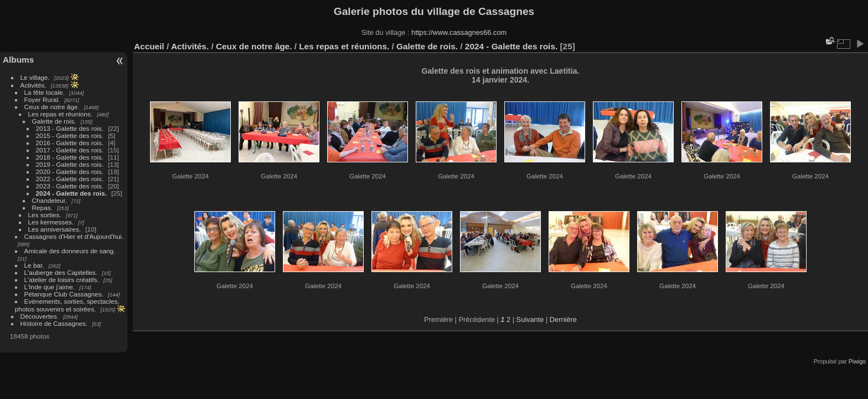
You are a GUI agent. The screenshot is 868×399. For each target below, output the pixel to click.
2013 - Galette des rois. (70, 128)
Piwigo (857, 361)
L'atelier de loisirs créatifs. (62, 280)
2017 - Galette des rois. (70, 150)
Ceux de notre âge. (52, 107)
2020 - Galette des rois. (70, 172)
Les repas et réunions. (60, 114)
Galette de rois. (54, 121)
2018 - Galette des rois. (70, 157)
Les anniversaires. (55, 229)
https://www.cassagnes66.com (459, 32)
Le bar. (34, 265)
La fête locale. (45, 92)
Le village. (35, 77)
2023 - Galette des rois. (70, 186)
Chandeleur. (50, 200)
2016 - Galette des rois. (70, 143)
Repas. (42, 208)
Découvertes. (40, 316)
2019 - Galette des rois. (70, 164)
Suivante (530, 319)
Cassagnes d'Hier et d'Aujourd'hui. (74, 236)
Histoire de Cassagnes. (54, 323)
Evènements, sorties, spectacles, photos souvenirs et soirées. (67, 305)
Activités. (33, 85)
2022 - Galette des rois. (70, 179)
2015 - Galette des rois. (70, 135)
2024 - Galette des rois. (71, 193)
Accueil (149, 46)
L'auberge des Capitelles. (61, 272)
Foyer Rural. (42, 99)
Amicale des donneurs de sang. (70, 251)
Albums (18, 60)
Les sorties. (45, 215)
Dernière (563, 319)
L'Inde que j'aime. (50, 287)
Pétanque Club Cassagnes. (64, 294)
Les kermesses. (51, 222)
